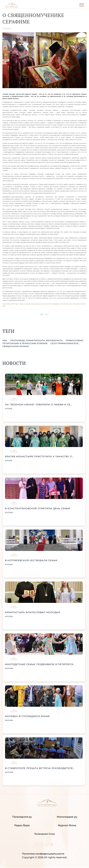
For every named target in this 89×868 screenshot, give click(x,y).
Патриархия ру (22, 817)
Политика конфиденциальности (43, 854)
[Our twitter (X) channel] (42, 845)
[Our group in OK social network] (52, 845)
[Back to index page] (12, 7)
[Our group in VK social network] (38, 845)
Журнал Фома (67, 825)
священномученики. (16, 346)
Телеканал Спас (45, 834)
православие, (75, 340)
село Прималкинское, (65, 343)
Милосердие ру (67, 817)
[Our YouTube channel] (47, 845)
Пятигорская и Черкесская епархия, (25, 343)
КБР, (5, 340)
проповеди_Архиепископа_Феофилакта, (37, 340)
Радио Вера (22, 825)
